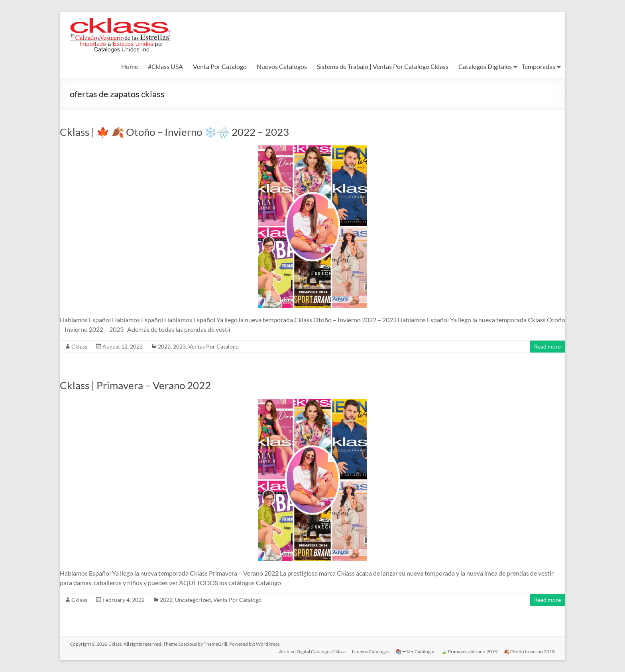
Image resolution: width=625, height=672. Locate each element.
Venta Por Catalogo (220, 66)
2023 (179, 346)
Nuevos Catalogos (282, 66)
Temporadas (539, 66)
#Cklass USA (165, 66)
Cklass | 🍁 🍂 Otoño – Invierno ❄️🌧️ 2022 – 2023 (174, 132)
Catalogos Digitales (485, 66)
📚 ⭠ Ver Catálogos (415, 651)
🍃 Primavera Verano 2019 (469, 651)
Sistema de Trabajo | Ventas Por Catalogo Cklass (383, 66)
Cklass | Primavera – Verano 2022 (135, 385)
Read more (547, 346)
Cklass (79, 346)
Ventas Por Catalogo (213, 346)
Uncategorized (193, 600)
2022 (164, 346)
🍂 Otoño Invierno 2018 (530, 651)
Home (130, 66)
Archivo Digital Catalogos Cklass (312, 651)
